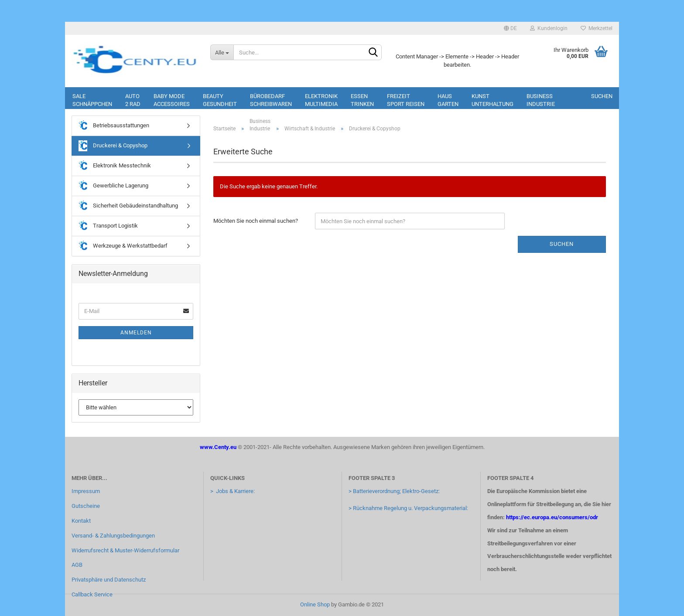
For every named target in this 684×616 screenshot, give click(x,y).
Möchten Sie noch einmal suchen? (256, 221)
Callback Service (92, 594)
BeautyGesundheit (220, 100)
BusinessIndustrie (541, 100)
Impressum (86, 491)
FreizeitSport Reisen (406, 100)
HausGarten (448, 100)
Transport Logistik (108, 226)
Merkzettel (597, 28)
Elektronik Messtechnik (115, 166)
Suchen (602, 96)
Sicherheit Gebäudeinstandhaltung (128, 206)
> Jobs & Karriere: (233, 491)
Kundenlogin (549, 28)
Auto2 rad (133, 100)
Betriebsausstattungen (114, 126)
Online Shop (315, 604)
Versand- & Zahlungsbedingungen (113, 536)
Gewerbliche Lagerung (113, 186)
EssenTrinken (362, 100)
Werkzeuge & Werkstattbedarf (123, 246)
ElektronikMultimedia (321, 100)
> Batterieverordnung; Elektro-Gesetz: (394, 491)
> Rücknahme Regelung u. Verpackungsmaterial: (408, 508)
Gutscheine (86, 506)
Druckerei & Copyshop (113, 146)
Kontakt (81, 521)
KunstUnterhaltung (492, 100)
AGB (77, 565)
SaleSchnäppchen (92, 100)
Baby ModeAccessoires (172, 100)
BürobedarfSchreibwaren (271, 100)
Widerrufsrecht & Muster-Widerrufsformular (125, 550)
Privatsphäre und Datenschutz (109, 580)
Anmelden (136, 333)
